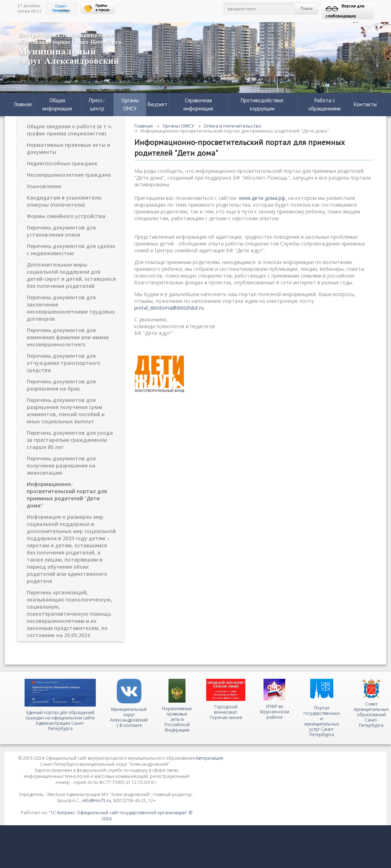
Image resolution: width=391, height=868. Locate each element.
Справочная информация (198, 104)
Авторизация (209, 758)
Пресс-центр (97, 104)
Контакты (365, 104)
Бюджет (158, 104)
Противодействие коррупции (262, 104)
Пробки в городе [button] (97, 8)
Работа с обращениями (325, 104)
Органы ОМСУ (130, 104)
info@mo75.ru (97, 800)
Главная (23, 104)
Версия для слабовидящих (345, 11)
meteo (61, 10)
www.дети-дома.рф (262, 198)
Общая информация (57, 104)
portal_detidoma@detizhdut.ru (169, 308)
